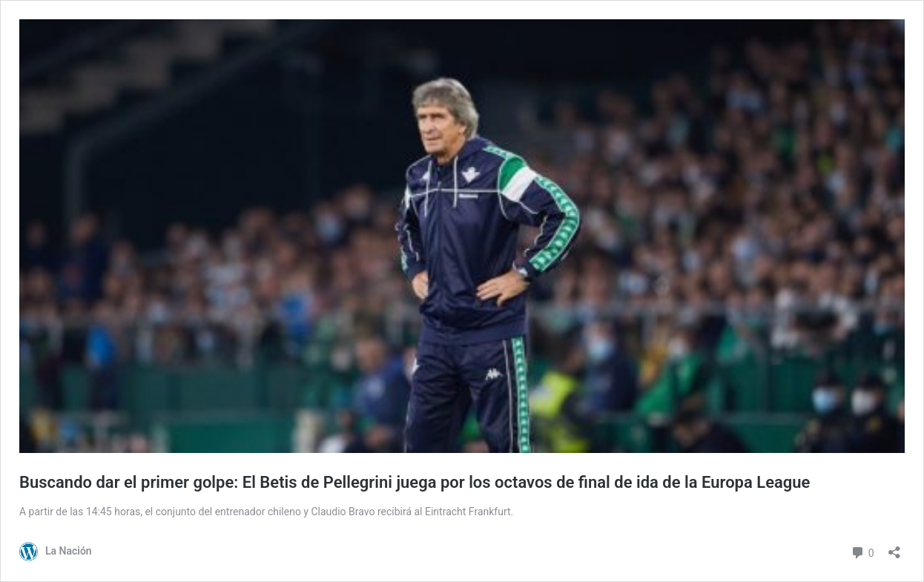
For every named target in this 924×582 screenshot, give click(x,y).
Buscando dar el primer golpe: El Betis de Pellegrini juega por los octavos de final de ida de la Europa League (415, 482)
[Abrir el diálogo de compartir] (894, 548)
